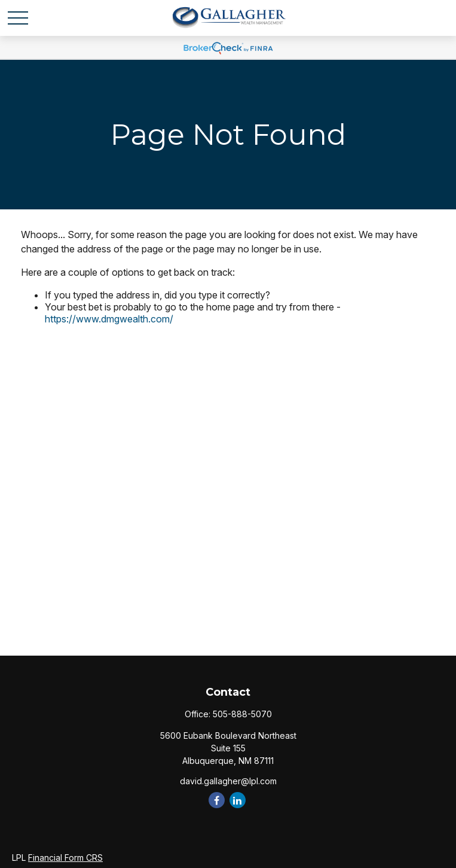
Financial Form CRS (65, 858)
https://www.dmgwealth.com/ (109, 319)
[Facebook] (217, 800)
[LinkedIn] (238, 800)
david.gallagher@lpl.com (228, 781)
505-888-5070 (242, 714)
